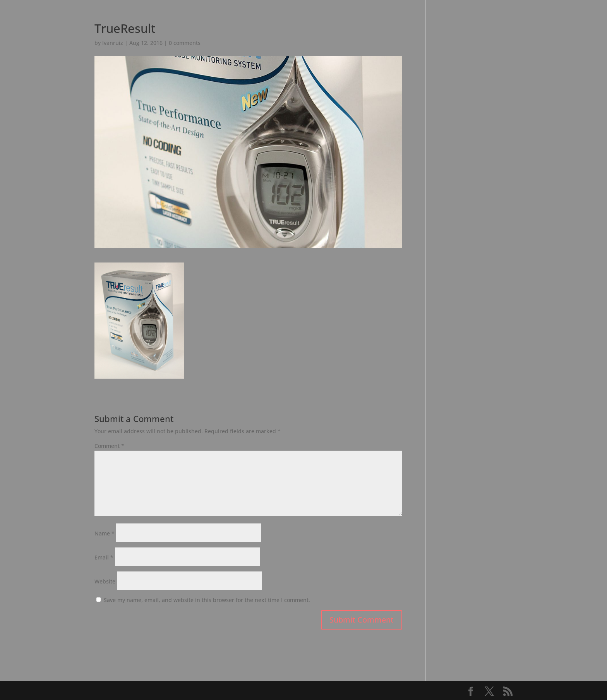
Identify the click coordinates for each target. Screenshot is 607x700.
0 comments (185, 43)
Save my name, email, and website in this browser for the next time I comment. (207, 600)
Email (104, 557)
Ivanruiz (113, 43)
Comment (109, 446)
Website (105, 581)
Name (105, 533)
